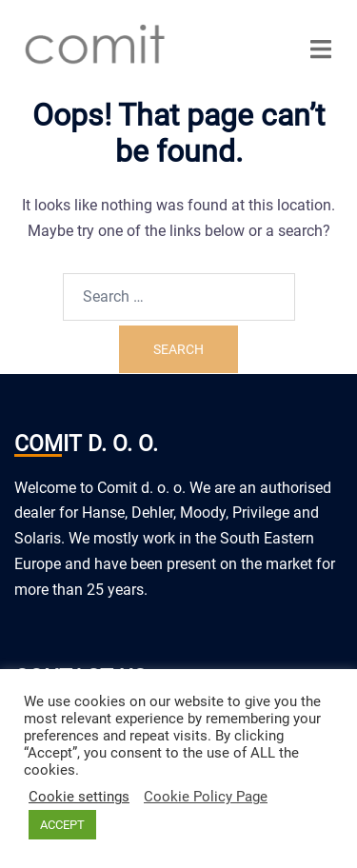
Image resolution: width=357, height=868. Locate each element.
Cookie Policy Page (206, 797)
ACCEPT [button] (62, 825)
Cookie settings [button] (79, 797)
